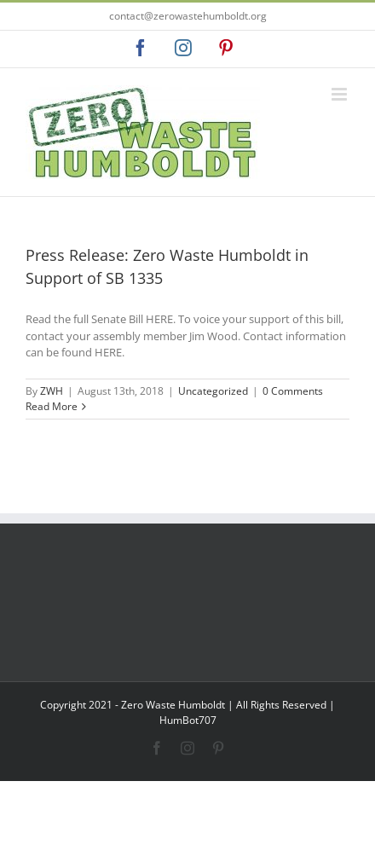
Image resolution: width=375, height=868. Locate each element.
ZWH (52, 391)
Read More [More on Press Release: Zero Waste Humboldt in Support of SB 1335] (52, 406)
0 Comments (293, 391)
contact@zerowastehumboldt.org (188, 16)
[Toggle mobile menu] (340, 94)
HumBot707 (188, 720)
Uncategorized (213, 391)
